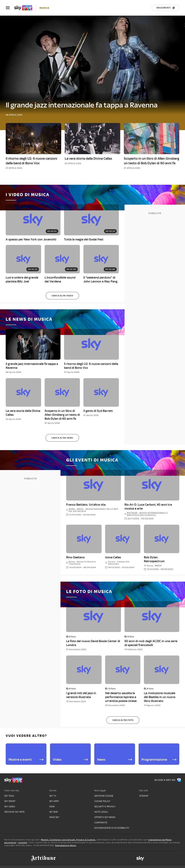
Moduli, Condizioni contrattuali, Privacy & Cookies (68, 840)
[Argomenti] (166, 8)
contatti (23, 843)
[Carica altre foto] (123, 720)
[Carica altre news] (62, 438)
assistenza (10, 843)
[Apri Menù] (10, 8)
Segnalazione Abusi (66, 845)
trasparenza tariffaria (160, 840)
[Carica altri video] (62, 296)
